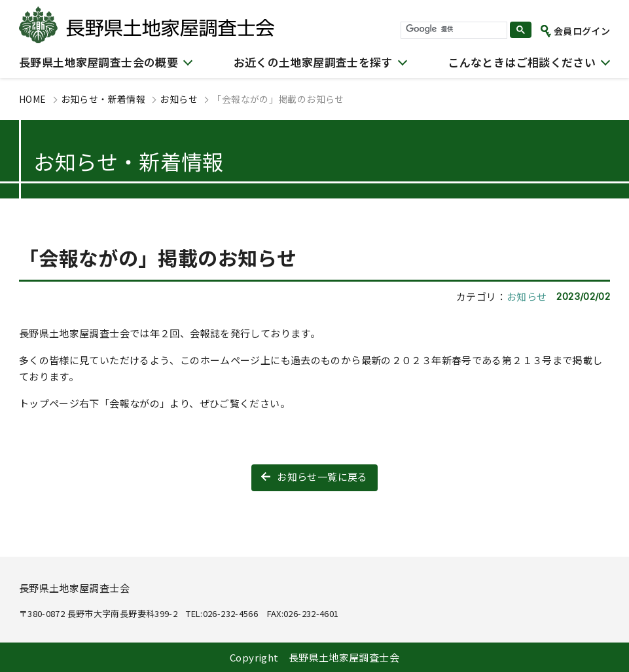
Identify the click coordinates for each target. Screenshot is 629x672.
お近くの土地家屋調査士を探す (313, 62)
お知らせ (179, 99)
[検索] (453, 29)
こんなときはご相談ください (522, 62)
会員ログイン (582, 31)
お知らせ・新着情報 (103, 99)
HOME (33, 99)
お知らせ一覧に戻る (322, 476)
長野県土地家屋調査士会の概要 (99, 62)
